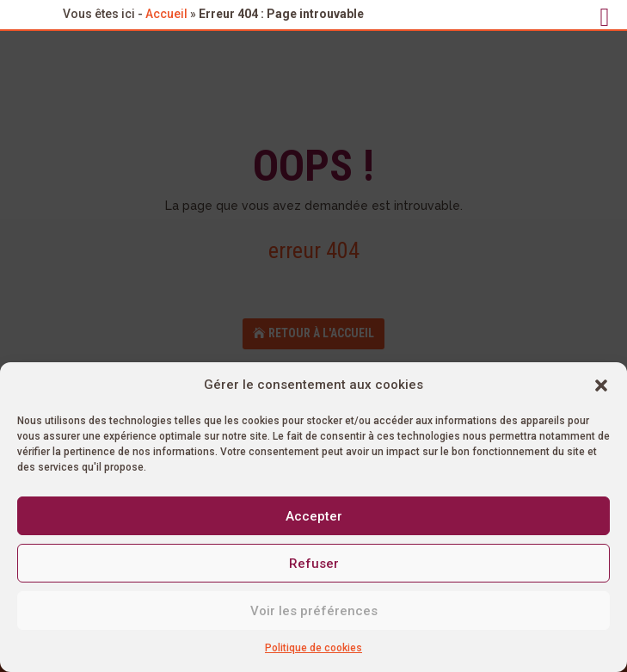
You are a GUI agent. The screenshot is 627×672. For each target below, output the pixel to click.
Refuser (314, 564)
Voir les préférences (314, 611)
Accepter (314, 516)
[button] (601, 385)
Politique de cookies (313, 648)
